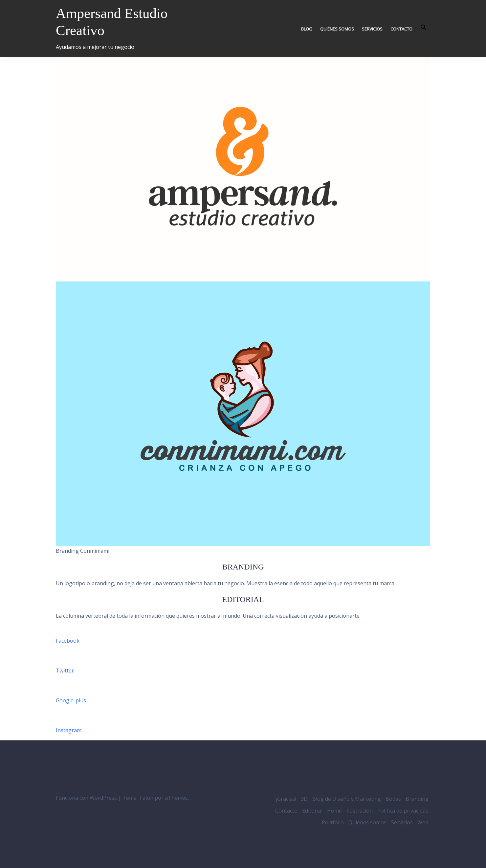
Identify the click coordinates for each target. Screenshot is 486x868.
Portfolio (333, 822)
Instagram (69, 730)
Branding (417, 799)
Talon (146, 798)
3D (304, 799)
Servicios (372, 29)
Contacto (401, 29)
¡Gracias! (286, 799)
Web (423, 822)
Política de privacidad (403, 811)
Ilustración (360, 811)
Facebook (68, 641)
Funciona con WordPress (86, 798)
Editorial (312, 811)
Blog (307, 29)
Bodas (393, 799)
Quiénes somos (337, 29)
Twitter (65, 671)
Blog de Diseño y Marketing (347, 799)
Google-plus (71, 700)
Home (334, 811)
